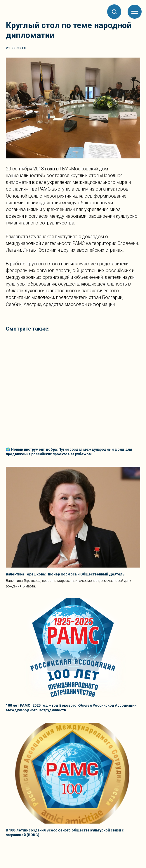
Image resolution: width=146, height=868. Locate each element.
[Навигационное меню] (135, 12)
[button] (114, 12)
